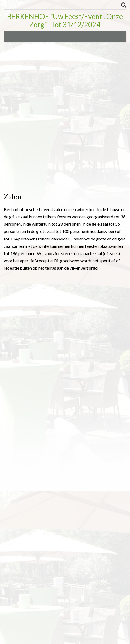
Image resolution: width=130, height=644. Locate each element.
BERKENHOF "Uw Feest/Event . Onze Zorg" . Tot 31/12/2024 (65, 21)
